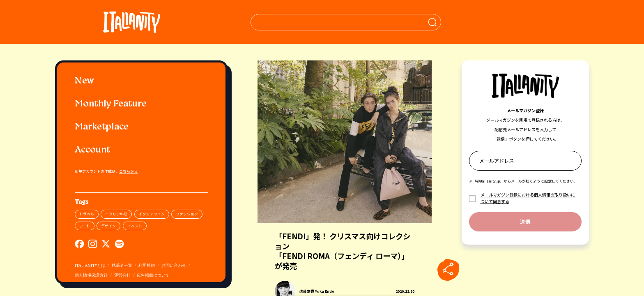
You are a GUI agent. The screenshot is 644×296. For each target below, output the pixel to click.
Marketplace (102, 127)
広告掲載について (153, 276)
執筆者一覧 (122, 266)
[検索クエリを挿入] (346, 22)
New (84, 81)
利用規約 (147, 266)
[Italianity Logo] (132, 22)
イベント (135, 226)
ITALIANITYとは (90, 266)
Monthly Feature (111, 104)
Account (93, 150)
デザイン (108, 226)
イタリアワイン (152, 214)
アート (85, 226)
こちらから (128, 171)
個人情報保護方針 (91, 276)
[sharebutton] (448, 270)
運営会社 (122, 276)
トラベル (87, 214)
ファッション (187, 214)
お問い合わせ (174, 266)
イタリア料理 (116, 214)
